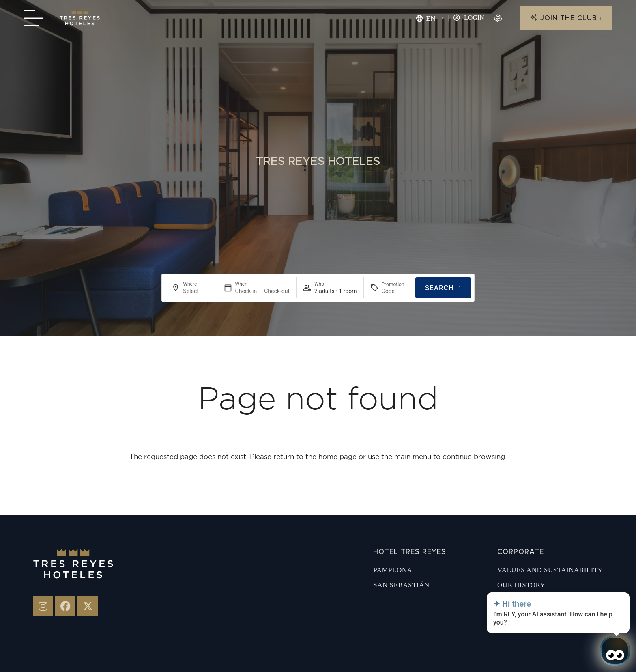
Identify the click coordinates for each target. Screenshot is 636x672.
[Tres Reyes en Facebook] (65, 606)
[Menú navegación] (34, 18)
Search (439, 288)
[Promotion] (395, 291)
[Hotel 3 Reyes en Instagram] (43, 606)
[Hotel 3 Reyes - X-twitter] (88, 606)
